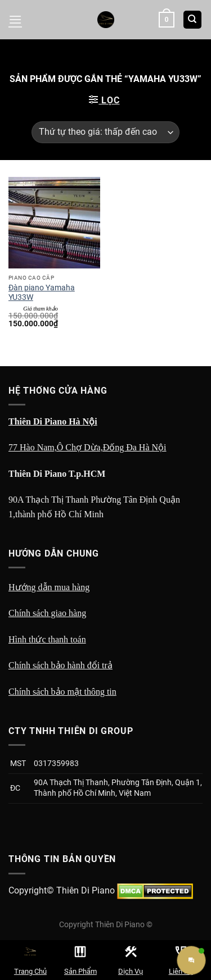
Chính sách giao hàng (47, 613)
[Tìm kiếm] (193, 20)
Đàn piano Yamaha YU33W (42, 293)
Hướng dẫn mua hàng (49, 587)
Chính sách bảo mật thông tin (62, 692)
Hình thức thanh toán (47, 639)
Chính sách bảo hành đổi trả (60, 665)
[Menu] (15, 19)
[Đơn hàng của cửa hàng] (105, 132)
